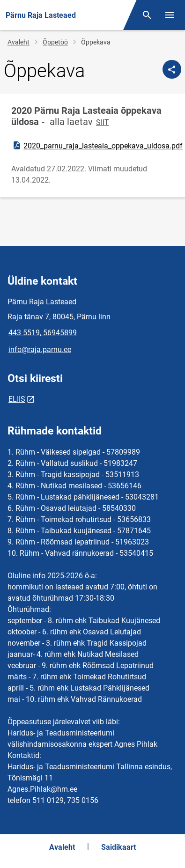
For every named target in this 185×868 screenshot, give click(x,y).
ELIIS (17, 399)
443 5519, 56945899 (43, 333)
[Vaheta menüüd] (170, 15)
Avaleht (18, 42)
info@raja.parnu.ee (40, 349)
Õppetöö (55, 42)
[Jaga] (172, 69)
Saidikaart (118, 847)
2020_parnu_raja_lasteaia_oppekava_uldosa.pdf (97, 146)
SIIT (103, 122)
